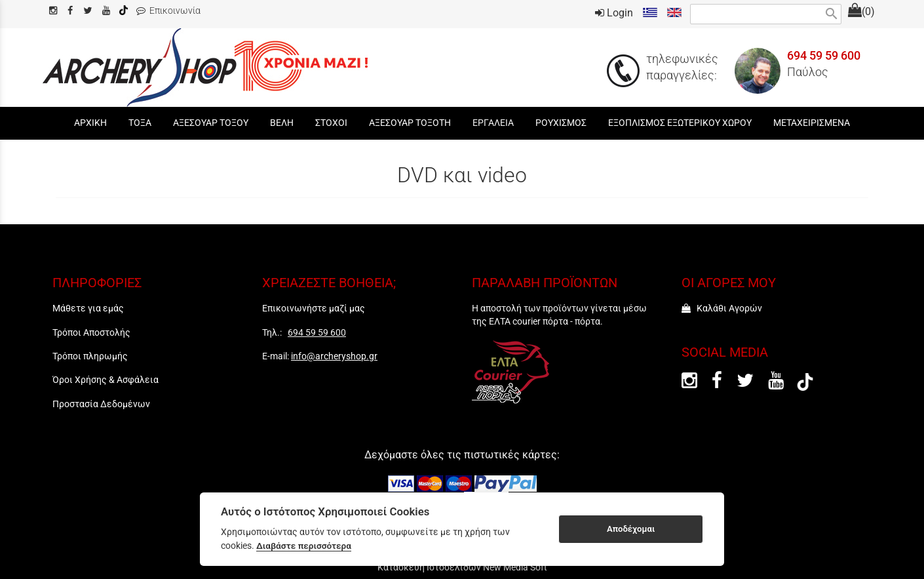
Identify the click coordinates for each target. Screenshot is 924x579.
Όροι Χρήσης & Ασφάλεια (106, 380)
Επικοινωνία (168, 11)
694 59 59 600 (824, 56)
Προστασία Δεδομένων (101, 404)
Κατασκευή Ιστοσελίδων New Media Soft (462, 567)
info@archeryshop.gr (334, 356)
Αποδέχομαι (631, 529)
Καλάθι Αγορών (722, 308)
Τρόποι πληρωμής (90, 356)
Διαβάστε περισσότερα (304, 546)
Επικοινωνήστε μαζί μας (314, 308)
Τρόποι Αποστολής (91, 332)
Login (614, 13)
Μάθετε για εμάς (88, 308)
